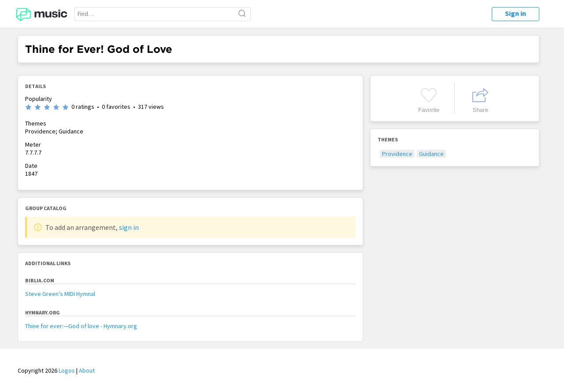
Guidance (431, 154)
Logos (67, 370)
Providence (397, 154)
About (87, 370)
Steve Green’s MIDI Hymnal (60, 294)
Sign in (516, 13)
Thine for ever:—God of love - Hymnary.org (81, 326)
